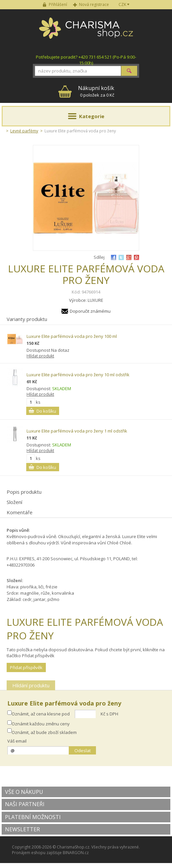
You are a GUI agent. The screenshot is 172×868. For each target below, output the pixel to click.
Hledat (129, 71)
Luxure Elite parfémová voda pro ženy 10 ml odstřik (78, 375)
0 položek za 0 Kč (96, 91)
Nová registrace (94, 4)
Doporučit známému (90, 311)
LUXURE (95, 300)
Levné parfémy (24, 131)
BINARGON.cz (76, 853)
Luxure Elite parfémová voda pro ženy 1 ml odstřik (77, 431)
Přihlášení (58, 4)
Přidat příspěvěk (26, 667)
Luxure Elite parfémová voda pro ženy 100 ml (72, 336)
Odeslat (83, 751)
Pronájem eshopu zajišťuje (37, 853)
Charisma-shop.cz (86, 32)
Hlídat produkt (40, 356)
